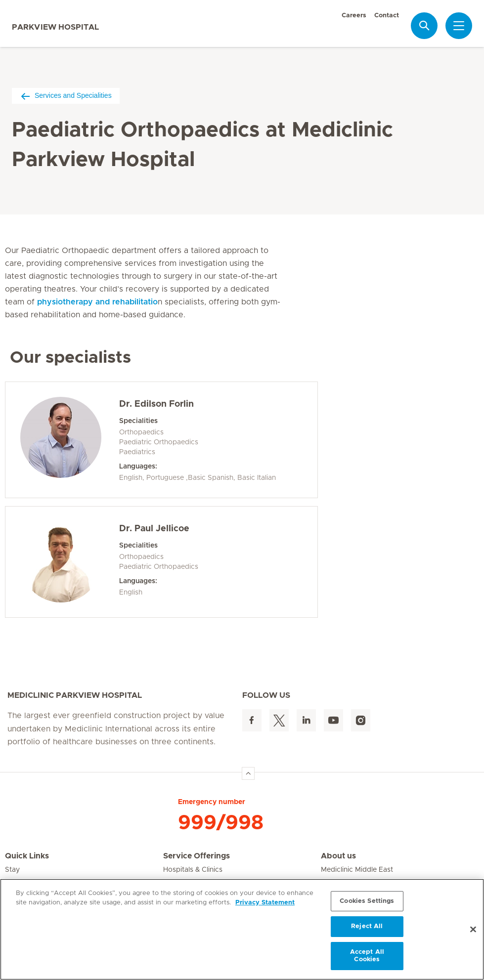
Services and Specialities (66, 96)
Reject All (367, 926)
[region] (242, 929)
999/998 (221, 823)
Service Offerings (197, 856)
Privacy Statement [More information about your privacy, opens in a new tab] (265, 903)
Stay (12, 870)
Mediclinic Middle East (357, 870)
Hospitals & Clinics (193, 870)
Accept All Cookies (367, 956)
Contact (387, 16)
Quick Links (27, 856)
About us (338, 856)
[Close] (473, 930)
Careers (354, 16)
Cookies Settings (367, 901)
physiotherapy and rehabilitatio (97, 302)
